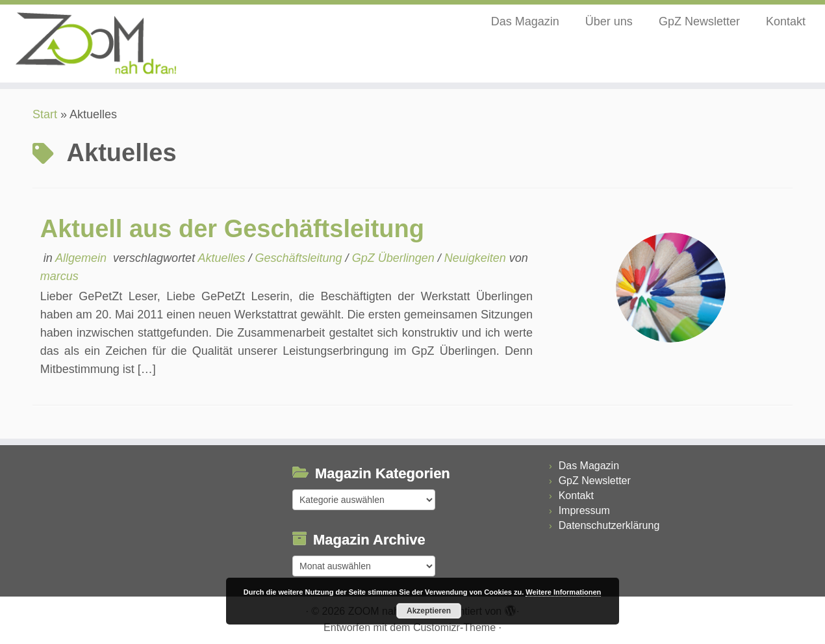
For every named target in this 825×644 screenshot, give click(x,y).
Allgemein (82, 258)
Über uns (609, 21)
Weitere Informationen (563, 592)
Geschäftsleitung (300, 258)
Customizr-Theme (454, 627)
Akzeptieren (429, 611)
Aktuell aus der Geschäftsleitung (232, 229)
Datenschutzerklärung (609, 525)
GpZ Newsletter (699, 21)
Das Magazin (525, 21)
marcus (59, 276)
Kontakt (786, 21)
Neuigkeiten (477, 258)
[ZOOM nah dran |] (95, 44)
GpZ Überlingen (395, 258)
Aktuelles (223, 258)
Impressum (584, 510)
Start (45, 114)
